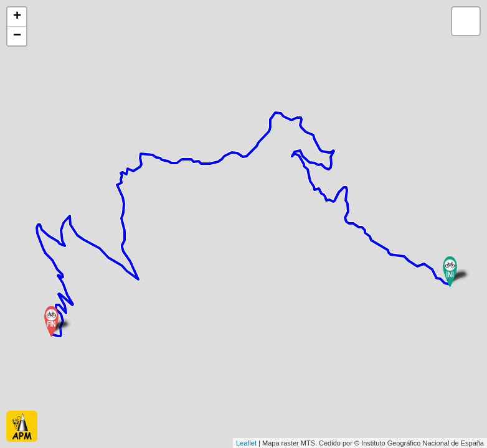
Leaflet (246, 443)
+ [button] (17, 17)
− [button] (17, 36)
